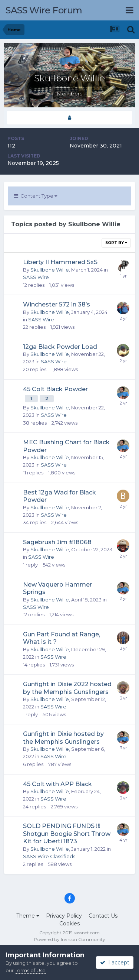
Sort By (116, 243)
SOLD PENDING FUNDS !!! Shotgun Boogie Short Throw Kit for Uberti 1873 (67, 834)
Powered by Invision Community (70, 939)
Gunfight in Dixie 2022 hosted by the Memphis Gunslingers (67, 688)
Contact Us (103, 916)
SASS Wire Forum (44, 10)
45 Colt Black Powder (55, 389)
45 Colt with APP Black (57, 784)
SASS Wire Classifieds (49, 856)
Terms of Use (30, 970)
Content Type (36, 196)
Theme (28, 916)
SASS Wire (36, 277)
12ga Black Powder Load (60, 347)
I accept (115, 963)
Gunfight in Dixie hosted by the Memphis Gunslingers (63, 738)
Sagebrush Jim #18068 (57, 542)
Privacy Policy (64, 916)
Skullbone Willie (50, 270)
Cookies (69, 924)
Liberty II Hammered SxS (60, 262)
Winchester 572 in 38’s (57, 304)
